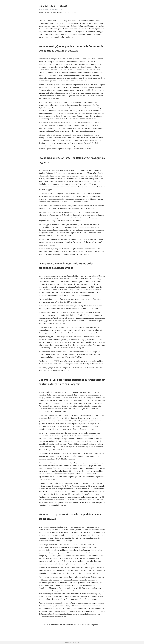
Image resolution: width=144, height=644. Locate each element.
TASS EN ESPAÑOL (44, 9)
